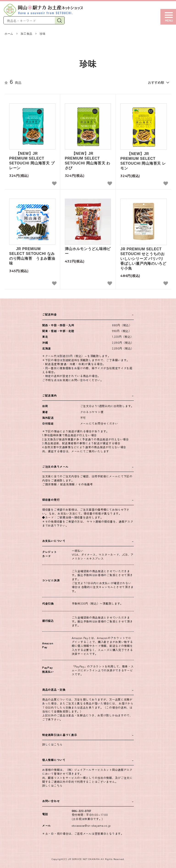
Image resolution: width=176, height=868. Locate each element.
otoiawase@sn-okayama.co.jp (91, 825)
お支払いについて (54, 541)
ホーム (9, 34)
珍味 (43, 34)
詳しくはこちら (52, 744)
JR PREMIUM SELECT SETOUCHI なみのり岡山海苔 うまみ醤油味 (32, 256)
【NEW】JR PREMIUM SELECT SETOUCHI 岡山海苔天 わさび (88, 161)
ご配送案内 (49, 395)
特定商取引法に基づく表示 (60, 735)
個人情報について (54, 760)
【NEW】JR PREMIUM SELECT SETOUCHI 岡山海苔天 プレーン (32, 161)
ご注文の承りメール (55, 466)
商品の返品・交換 (54, 689)
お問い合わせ (51, 801)
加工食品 (26, 34)
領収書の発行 (51, 500)
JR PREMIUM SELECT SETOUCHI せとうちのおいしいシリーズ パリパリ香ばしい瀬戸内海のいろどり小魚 (143, 259)
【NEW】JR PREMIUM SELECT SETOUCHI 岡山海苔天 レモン (143, 161)
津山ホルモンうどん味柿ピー (88, 251)
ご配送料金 (49, 314)
